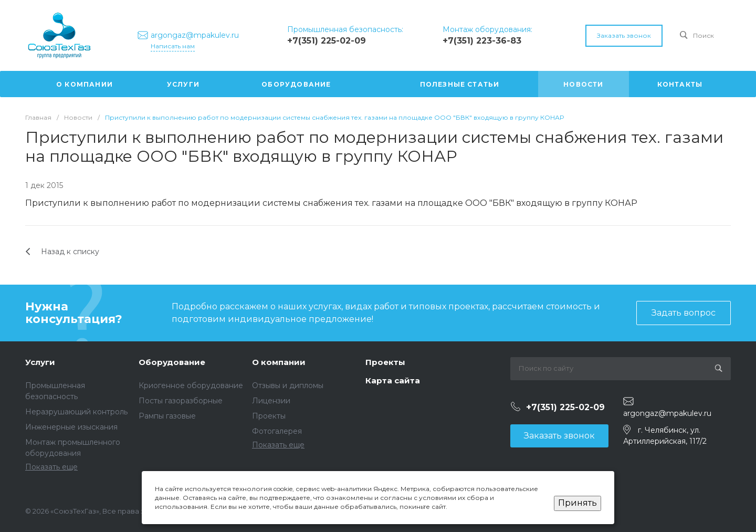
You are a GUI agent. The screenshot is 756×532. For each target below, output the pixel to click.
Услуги (40, 362)
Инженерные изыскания (71, 427)
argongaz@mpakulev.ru (667, 413)
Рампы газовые (167, 416)
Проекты (269, 416)
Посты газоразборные (181, 401)
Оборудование (172, 362)
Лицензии (271, 401)
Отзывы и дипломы (288, 385)
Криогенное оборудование (191, 385)
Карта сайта (393, 380)
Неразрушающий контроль (76, 412)
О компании (279, 362)
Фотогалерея (277, 431)
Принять (577, 503)
